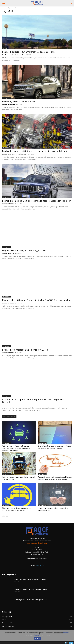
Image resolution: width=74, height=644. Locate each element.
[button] (4, 3)
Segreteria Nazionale (9, 204)
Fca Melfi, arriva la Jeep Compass (19, 102)
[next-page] (7, 515)
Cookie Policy (58, 633)
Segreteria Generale (9, 104)
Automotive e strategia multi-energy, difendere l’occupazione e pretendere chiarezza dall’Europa (16, 448)
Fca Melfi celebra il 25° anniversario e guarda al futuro (29, 52)
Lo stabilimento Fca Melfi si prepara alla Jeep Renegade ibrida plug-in (37, 201)
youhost (68, 643)
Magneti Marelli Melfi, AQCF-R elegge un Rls (24, 251)
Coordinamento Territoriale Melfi (13, 55)
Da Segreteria (6, 98)
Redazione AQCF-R (8, 405)
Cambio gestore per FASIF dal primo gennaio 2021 (31, 600)
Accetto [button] (37, 638)
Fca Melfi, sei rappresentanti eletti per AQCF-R (25, 350)
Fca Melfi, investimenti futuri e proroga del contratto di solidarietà (35, 151)
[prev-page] (3, 515)
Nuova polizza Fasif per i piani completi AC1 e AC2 (31, 589)
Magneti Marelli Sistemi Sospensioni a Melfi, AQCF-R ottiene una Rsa (37, 300)
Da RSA (5, 48)
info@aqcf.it (40, 565)
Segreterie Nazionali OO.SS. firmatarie (14, 154)
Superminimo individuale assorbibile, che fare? (30, 579)
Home (4, 8)
